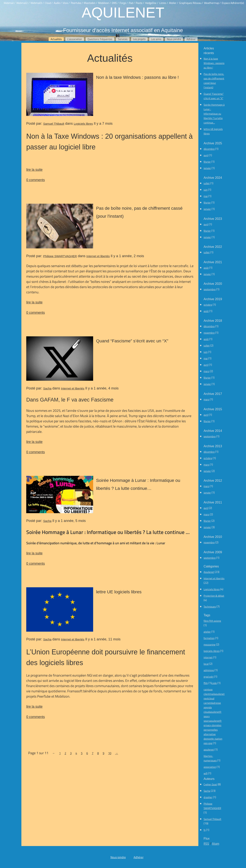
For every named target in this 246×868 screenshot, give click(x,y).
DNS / (115, 3)
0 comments (35, 180)
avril (206, 155)
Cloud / (49, 3)
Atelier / (174, 3)
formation (209, 638)
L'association (75, 39)
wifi (206, 773)
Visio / (66, 3)
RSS (206, 843)
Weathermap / (212, 3)
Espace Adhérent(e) (233, 3)
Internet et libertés (98, 256)
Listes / (164, 3)
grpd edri (209, 677)
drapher (208, 797)
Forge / (124, 3)
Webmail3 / (37, 3)
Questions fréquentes (100, 39)
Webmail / (10, 3)
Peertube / (77, 3)
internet (208, 657)
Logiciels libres (83, 124)
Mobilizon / (105, 3)
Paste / (140, 3)
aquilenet (209, 750)
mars (206, 371)
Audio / (58, 3)
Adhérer (191, 39)
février (207, 162)
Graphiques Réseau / (191, 3)
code (214, 683)
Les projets (139, 39)
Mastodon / (91, 3)
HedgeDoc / (152, 3)
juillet (207, 183)
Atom (216, 843)
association (210, 767)
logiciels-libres (212, 651)
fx (205, 830)
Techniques (210, 607)
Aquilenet (123, 12)
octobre (208, 305)
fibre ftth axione (212, 621)
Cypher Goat (210, 784)
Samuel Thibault (54, 124)
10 (110, 753)
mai (206, 196)
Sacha (47, 388)
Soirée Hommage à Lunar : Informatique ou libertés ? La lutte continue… (214, 114)
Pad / (132, 3)
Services (123, 39)
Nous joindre (174, 39)
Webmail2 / (23, 3)
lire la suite (34, 170)
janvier (207, 168)
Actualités (56, 39)
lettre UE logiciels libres (119, 592)
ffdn (206, 683)
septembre (210, 289)
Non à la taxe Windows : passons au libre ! (137, 77)
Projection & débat (214, 596)
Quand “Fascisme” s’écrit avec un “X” (132, 341)
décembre (209, 149)
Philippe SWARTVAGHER (60, 256)
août (206, 268)
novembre (209, 333)
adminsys (209, 670)
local (206, 664)
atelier (207, 632)
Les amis (156, 39)
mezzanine (210, 644)
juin (206, 190)
